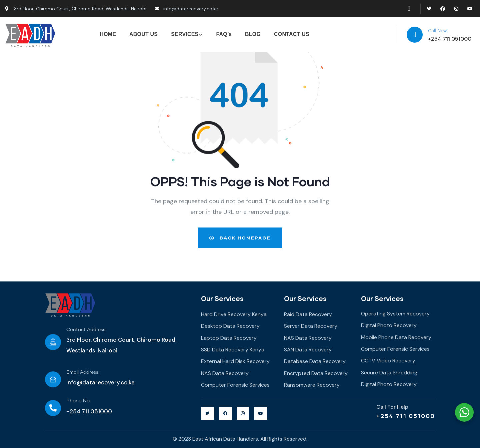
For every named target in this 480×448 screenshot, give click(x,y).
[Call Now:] (415, 35)
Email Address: (83, 372)
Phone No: (78, 401)
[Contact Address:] (53, 342)
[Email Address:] (53, 379)
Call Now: (438, 31)
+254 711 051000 (406, 416)
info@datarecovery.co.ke (100, 382)
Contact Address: (86, 330)
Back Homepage (240, 238)
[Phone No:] (53, 408)
